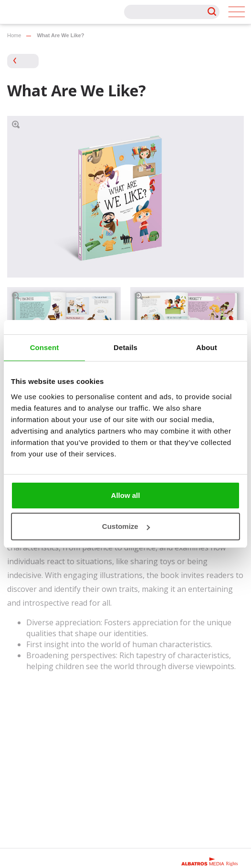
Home (14, 35)
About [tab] (207, 347)
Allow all (126, 495)
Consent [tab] (45, 347)
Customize (126, 526)
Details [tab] (125, 347)
